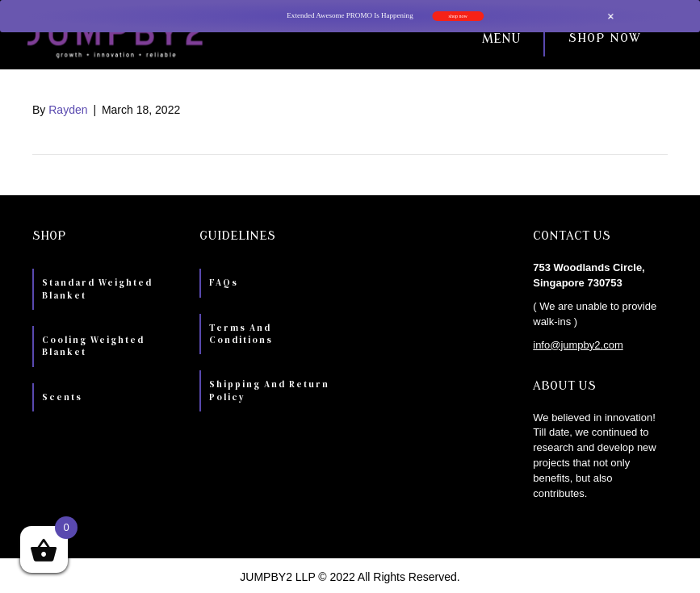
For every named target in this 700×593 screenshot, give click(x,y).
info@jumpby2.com (578, 345)
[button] (380, 39)
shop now (457, 16)
